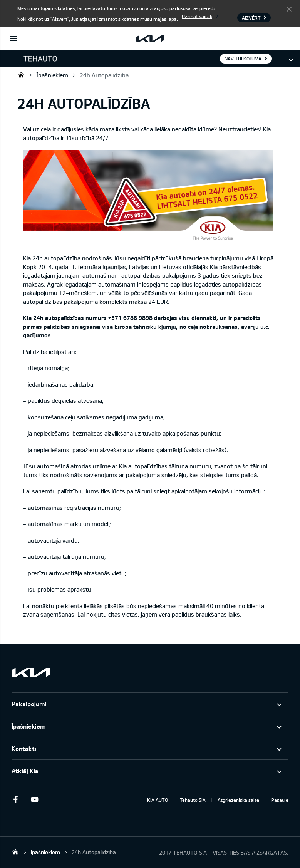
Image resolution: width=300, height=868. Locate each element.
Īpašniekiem (52, 75)
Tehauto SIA (21, 75)
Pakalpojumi (29, 704)
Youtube (35, 799)
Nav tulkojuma (243, 59)
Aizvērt (289, 9)
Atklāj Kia (25, 771)
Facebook (15, 799)
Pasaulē (280, 800)
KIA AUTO (158, 800)
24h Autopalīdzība (104, 75)
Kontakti (24, 748)
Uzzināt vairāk (197, 16)
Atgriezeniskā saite (238, 800)
